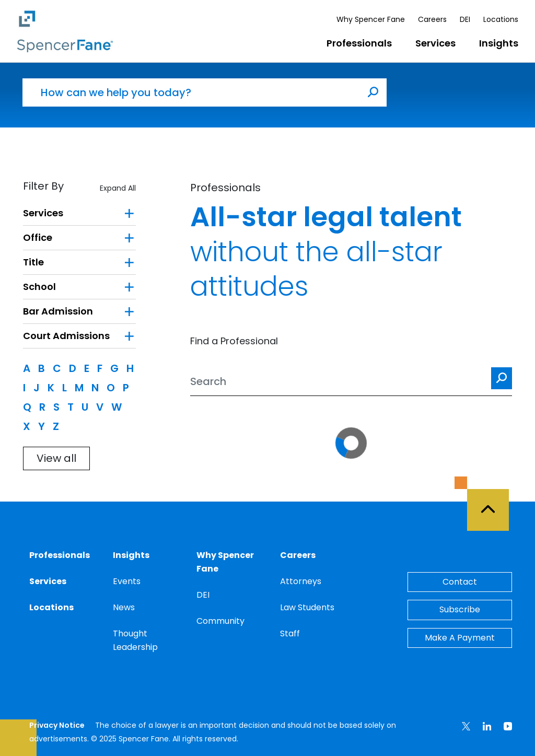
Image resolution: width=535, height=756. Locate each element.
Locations (501, 19)
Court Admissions (66, 336)
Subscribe (460, 609)
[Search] (351, 382)
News (124, 607)
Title (33, 262)
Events (127, 581)
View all (56, 458)
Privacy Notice (57, 725)
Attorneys (301, 581)
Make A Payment (460, 638)
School (39, 287)
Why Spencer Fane (371, 19)
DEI (465, 19)
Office (38, 237)
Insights (499, 43)
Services (435, 43)
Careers (432, 19)
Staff (290, 633)
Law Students (307, 607)
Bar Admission (58, 311)
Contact (460, 582)
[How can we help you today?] (191, 92)
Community (220, 621)
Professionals (359, 43)
